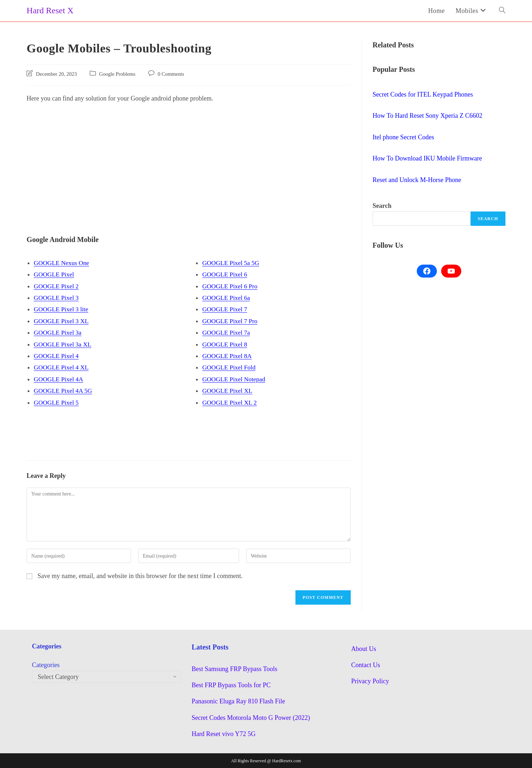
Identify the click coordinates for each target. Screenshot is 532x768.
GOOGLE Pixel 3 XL (62, 321)
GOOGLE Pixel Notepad (235, 379)
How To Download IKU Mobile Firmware (427, 158)
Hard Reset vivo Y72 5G (224, 734)
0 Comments (171, 74)
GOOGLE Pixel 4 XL (62, 367)
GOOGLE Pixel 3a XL (63, 344)
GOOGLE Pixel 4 (57, 356)
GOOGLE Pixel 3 (57, 298)
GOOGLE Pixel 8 (225, 344)
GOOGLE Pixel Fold (230, 367)
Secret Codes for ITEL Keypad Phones (423, 94)
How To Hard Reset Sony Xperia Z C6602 (428, 116)
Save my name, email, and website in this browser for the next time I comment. (140, 576)
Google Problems (117, 74)
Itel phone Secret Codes (403, 137)
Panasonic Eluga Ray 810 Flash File (238, 701)
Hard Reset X (50, 10)
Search (382, 206)
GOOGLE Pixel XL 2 (230, 402)
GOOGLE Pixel (55, 274)
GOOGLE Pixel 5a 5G (231, 263)
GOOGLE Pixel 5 (57, 402)
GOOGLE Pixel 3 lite (62, 309)
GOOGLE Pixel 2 (57, 286)
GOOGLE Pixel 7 (225, 309)
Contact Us (366, 665)
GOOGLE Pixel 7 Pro (231, 321)
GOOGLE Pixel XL (228, 391)
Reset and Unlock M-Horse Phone (417, 180)
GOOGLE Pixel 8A (228, 356)
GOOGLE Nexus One (62, 263)
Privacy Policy (370, 681)
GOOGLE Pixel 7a (227, 332)
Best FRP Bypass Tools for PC (231, 685)
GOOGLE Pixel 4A (59, 379)
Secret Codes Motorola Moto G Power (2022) (251, 718)
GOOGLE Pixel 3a (58, 332)
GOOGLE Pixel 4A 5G (64, 391)
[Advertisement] (189, 162)
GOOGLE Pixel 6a (227, 298)
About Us (364, 648)
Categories (46, 665)
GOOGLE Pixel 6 (225, 274)
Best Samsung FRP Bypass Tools (235, 669)
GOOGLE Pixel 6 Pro (231, 286)
